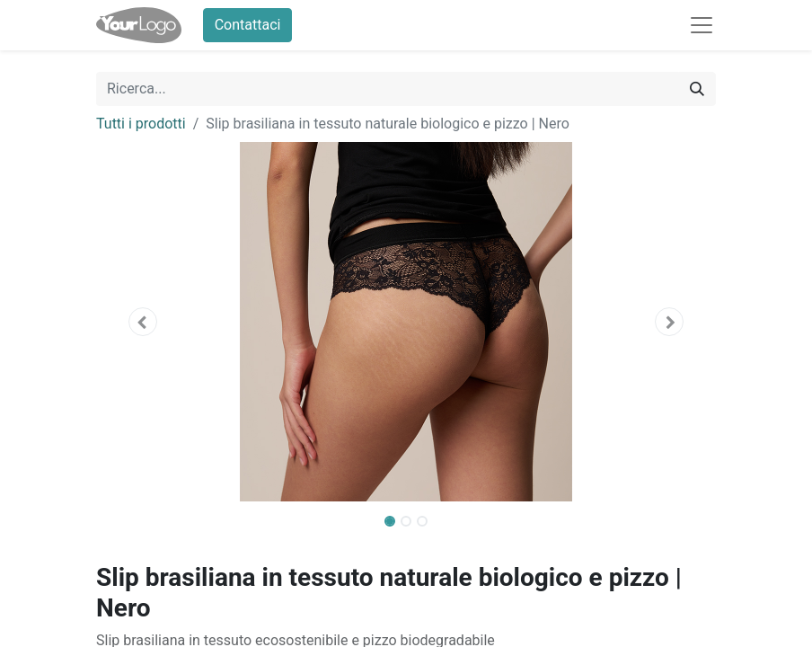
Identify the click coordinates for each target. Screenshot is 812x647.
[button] (143, 322)
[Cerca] (697, 89)
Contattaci (248, 25)
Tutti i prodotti (141, 124)
